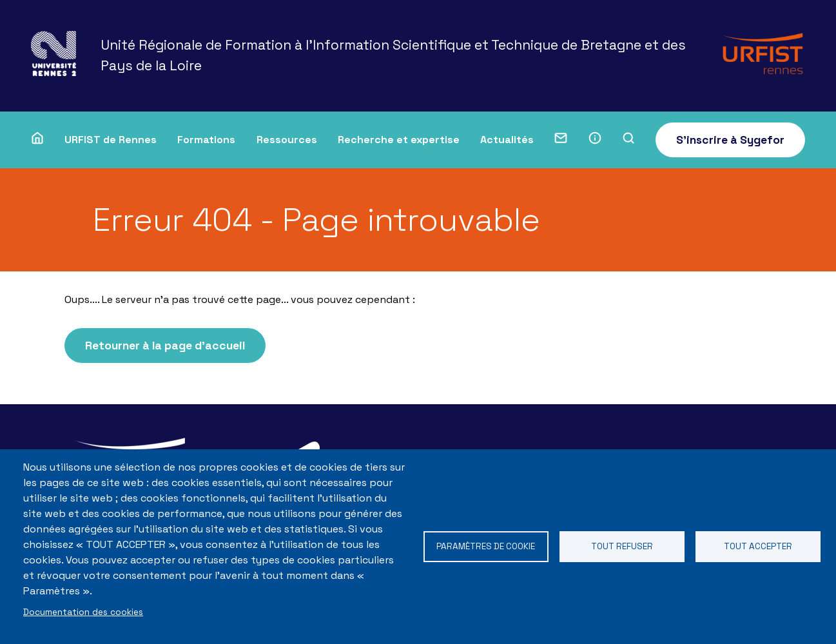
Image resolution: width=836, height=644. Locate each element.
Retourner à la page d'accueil (165, 346)
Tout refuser (622, 546)
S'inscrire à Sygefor (730, 140)
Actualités (507, 140)
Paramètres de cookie (486, 546)
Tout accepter (758, 546)
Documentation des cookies (83, 612)
